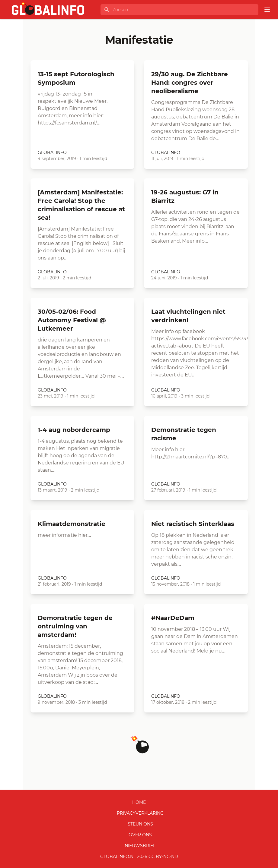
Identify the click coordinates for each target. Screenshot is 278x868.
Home (139, 802)
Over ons (140, 835)
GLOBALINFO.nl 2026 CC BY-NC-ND (139, 857)
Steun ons (140, 824)
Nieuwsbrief (140, 846)
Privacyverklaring (140, 813)
